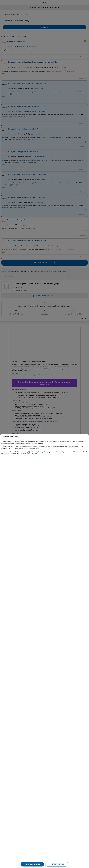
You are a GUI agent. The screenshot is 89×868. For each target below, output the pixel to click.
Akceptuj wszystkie (32, 864)
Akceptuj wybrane (57, 864)
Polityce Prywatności (34, 449)
